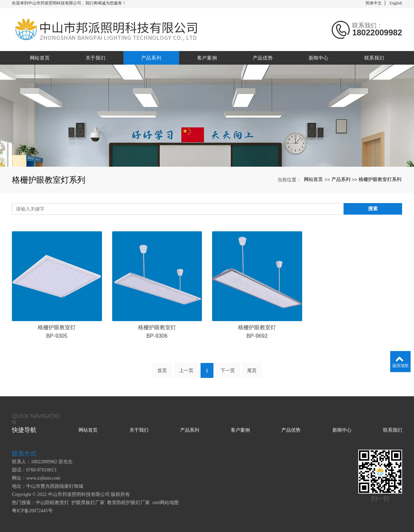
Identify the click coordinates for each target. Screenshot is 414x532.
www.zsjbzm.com (43, 478)
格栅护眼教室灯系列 (380, 179)
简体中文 (374, 3)
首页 (162, 370)
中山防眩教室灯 (52, 503)
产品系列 (151, 58)
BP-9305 (57, 336)
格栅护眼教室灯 (57, 327)
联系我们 (374, 58)
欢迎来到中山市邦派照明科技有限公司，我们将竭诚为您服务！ (69, 3)
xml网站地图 (166, 503)
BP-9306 (157, 336)
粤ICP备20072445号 (32, 511)
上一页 (186, 370)
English (396, 3)
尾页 (252, 370)
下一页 (228, 370)
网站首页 (40, 58)
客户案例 (207, 58)
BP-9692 (257, 336)
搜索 (373, 209)
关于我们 (96, 58)
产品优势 (263, 58)
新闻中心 (319, 58)
